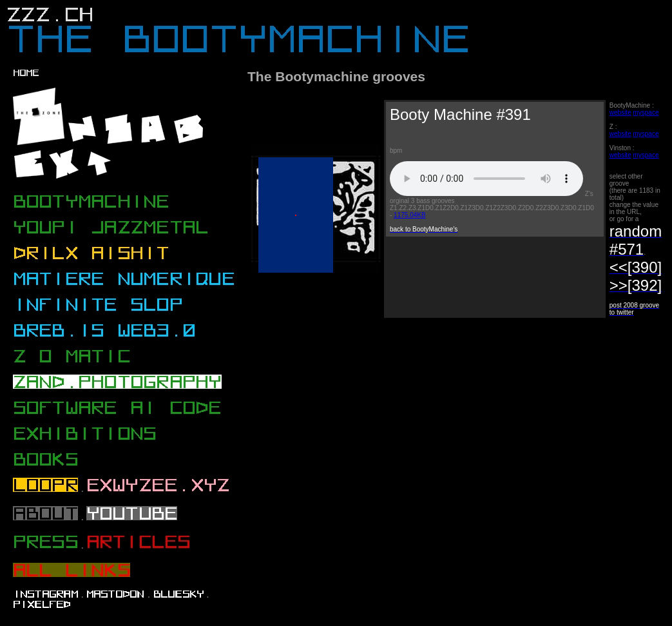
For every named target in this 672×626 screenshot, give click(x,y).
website (620, 112)
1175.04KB (410, 215)
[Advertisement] (355, 429)
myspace (646, 112)
